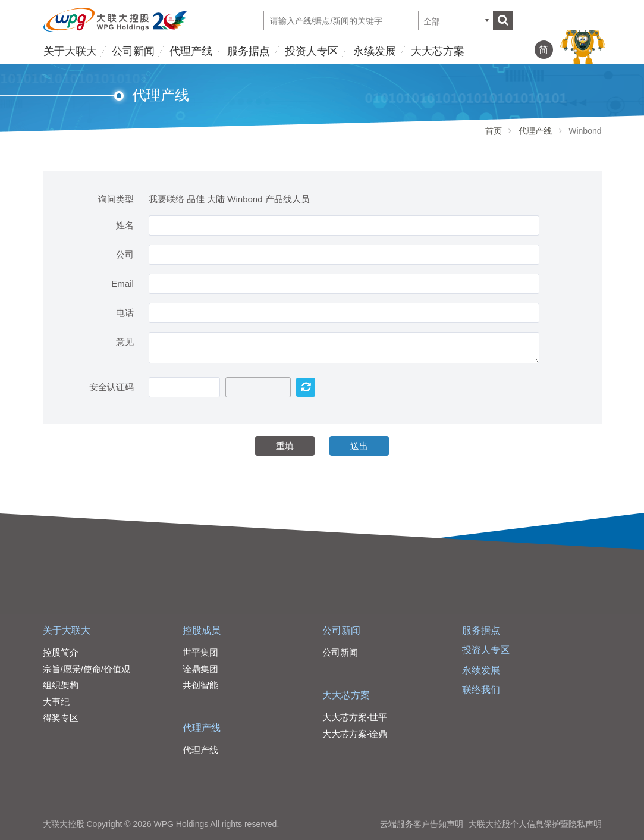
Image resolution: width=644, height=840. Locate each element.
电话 (125, 313)
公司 (125, 254)
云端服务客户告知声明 (422, 824)
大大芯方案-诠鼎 (355, 734)
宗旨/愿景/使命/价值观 (87, 669)
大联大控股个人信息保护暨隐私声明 (535, 824)
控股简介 (61, 652)
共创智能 (200, 685)
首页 (494, 131)
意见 (125, 342)
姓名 (125, 225)
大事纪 (56, 702)
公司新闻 (133, 51)
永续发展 (375, 51)
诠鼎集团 (200, 669)
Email (122, 283)
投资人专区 (312, 51)
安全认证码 (111, 387)
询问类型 (116, 199)
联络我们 (481, 690)
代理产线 (191, 51)
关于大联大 (70, 51)
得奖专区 (61, 718)
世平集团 (200, 652)
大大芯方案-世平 (355, 717)
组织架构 (61, 685)
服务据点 (249, 51)
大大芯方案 (438, 51)
